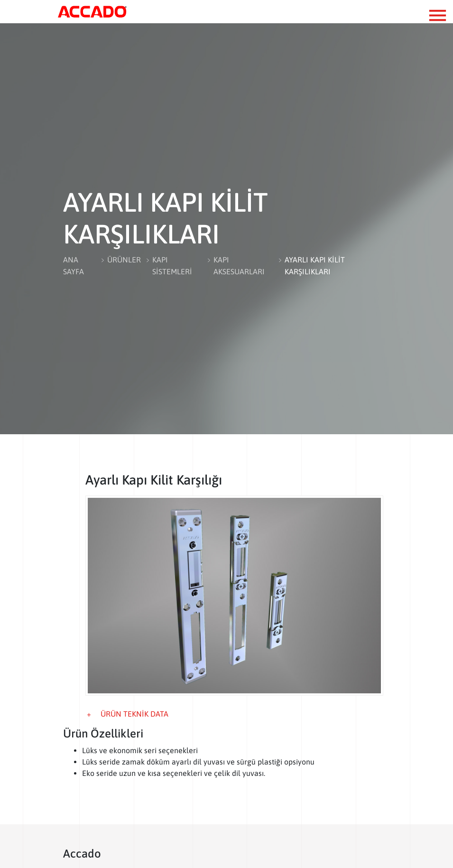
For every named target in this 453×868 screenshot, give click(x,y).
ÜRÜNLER (124, 260)
